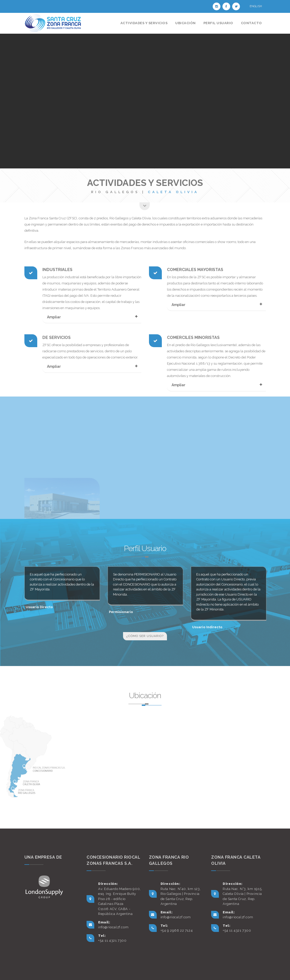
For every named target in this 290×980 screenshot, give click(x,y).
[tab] (92, 320)
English (256, 6)
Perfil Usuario (218, 23)
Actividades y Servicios (144, 23)
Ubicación (185, 23)
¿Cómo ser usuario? (145, 636)
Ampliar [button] (54, 317)
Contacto (251, 23)
